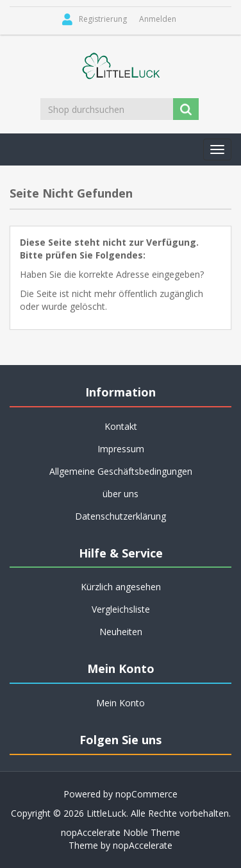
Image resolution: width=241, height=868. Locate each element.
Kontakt (121, 426)
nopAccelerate (143, 845)
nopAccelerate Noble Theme (120, 832)
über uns (120, 494)
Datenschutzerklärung (120, 516)
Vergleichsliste (121, 609)
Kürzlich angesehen (121, 587)
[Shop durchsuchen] (108, 109)
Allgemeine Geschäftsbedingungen (121, 471)
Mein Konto (120, 703)
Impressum (121, 449)
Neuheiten (121, 632)
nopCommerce (146, 794)
